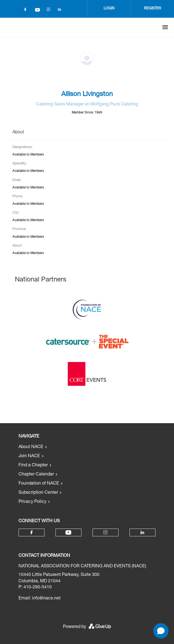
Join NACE (29, 456)
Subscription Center (38, 493)
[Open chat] (161, 631)
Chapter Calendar (36, 475)
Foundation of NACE (39, 484)
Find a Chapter (33, 465)
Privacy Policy (32, 502)
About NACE (31, 447)
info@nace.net (46, 599)
